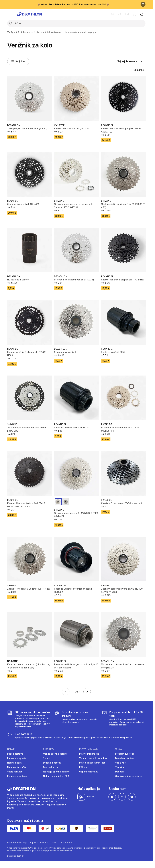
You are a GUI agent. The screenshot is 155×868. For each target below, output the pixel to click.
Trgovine (120, 767)
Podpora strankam (17, 776)
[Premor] (143, 4)
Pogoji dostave (15, 754)
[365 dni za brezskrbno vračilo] (29, 719)
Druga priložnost (52, 763)
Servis (46, 758)
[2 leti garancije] (70, 735)
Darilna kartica (51, 767)
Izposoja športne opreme (56, 772)
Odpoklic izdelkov (89, 772)
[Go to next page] (87, 692)
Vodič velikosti (15, 772)
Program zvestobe (125, 754)
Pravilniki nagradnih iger (92, 763)
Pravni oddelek (88, 749)
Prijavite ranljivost (39, 842)
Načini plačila (14, 763)
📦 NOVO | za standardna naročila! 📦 (73, 4)
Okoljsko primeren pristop (129, 776)
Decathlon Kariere (125, 758)
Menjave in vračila (17, 767)
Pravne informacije (89, 754)
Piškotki (83, 767)
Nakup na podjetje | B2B (56, 776)
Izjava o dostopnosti (62, 842)
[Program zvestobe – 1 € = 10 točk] (124, 719)
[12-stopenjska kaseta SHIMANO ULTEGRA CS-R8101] (76, 474)
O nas (119, 749)
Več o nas (120, 763)
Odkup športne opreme (55, 754)
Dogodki (120, 772)
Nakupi (11, 749)
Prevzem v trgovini (17, 758)
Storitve (49, 749)
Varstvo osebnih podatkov (93, 758)
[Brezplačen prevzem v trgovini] (76, 719)
